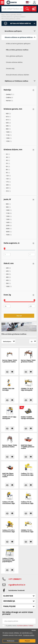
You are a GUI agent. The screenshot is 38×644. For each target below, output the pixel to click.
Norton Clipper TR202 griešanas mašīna (10, 446)
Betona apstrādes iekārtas (14, 15)
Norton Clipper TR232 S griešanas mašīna (10, 361)
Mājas (3, 15)
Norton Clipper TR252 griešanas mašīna (28, 361)
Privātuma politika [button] (29, 635)
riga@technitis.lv (17, 585)
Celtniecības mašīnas (2, 2)
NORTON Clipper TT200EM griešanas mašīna (28, 447)
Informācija (9, 601)
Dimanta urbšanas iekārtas (14, 62)
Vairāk (12, 372)
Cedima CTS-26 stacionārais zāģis (27, 503)
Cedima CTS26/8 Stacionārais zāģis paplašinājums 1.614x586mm (9, 560)
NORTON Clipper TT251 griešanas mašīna (8, 475)
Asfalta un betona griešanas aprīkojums (18, 44)
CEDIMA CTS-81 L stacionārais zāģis (27, 531)
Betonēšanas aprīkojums (21, 31)
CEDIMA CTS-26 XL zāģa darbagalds (27, 389)
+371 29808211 (15, 579)
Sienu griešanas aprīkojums (14, 56)
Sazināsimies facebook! (16, 590)
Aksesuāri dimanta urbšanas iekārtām (18, 75)
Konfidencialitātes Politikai (25, 626)
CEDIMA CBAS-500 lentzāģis (8, 389)
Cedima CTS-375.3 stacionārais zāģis (9, 531)
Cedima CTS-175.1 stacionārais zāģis (27, 474)
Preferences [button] (11, 641)
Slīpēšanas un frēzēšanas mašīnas (21, 81)
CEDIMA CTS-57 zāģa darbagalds (9, 418)
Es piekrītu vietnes (19, 626)
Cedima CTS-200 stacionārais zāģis (9, 503)
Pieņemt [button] (27, 641)
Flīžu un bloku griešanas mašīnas (11, 19)
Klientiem (8, 596)
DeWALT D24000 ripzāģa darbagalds (28, 418)
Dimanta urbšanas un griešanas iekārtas (13, 17)
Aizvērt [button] (34, 630)
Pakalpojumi (9, 606)
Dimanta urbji (10, 68)
